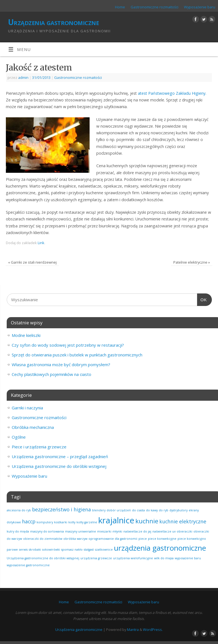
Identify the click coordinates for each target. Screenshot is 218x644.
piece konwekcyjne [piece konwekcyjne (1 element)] (162, 539)
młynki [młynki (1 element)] (117, 531)
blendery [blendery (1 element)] (99, 510)
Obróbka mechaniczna (33, 427)
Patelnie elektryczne (192, 262)
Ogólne (19, 437)
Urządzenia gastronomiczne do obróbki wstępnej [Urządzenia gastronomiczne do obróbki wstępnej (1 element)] (43, 558)
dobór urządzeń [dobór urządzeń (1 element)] (119, 510)
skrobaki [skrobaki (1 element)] (35, 550)
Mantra (133, 630)
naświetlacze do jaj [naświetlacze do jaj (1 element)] (137, 531)
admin (23, 77)
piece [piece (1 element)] (143, 539)
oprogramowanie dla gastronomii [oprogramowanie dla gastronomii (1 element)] (113, 539)
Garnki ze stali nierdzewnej (32, 262)
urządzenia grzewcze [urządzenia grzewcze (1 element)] (96, 558)
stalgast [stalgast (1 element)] (89, 550)
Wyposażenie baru (200, 7)
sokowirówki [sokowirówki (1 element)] (51, 550)
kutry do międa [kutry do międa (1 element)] (18, 531)
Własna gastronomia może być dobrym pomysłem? (61, 364)
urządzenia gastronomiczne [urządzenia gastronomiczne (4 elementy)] (160, 548)
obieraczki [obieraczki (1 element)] (185, 531)
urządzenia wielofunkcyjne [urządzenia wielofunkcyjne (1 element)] (133, 558)
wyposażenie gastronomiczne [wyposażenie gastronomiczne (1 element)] (28, 565)
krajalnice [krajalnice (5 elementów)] (116, 520)
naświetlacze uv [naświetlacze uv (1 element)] (164, 531)
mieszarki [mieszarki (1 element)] (104, 531)
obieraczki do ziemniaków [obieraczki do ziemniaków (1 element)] (43, 539)
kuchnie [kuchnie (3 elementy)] (147, 521)
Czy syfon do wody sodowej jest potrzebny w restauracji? (68, 345)
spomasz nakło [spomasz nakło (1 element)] (72, 550)
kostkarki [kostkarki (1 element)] (61, 522)
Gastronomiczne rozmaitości (154, 7)
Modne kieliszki (26, 335)
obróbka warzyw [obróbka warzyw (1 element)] (75, 539)
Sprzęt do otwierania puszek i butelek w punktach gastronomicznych (77, 355)
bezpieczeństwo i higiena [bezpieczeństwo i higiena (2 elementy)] (62, 509)
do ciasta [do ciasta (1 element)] (138, 510)
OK (202, 300)
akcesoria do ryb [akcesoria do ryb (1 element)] (19, 510)
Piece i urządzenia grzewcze (39, 447)
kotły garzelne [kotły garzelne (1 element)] (87, 522)
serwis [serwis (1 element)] (23, 550)
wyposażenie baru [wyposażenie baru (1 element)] (188, 558)
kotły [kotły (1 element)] (72, 522)
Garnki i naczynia (27, 408)
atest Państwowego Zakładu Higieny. (172, 93)
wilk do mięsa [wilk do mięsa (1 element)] (164, 558)
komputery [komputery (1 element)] (45, 522)
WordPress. (153, 630)
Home (120, 7)
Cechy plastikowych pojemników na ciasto (51, 374)
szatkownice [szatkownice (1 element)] (104, 550)
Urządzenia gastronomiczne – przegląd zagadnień (60, 456)
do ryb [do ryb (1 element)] (164, 510)
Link (41, 243)
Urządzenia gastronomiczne (53, 22)
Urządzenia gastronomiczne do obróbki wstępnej (59, 466)
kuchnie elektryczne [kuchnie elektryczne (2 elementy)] (183, 521)
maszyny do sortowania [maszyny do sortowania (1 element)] (47, 531)
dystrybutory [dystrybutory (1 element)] (179, 510)
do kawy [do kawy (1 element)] (152, 510)
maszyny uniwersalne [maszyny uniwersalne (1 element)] (81, 531)
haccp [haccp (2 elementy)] (29, 521)
